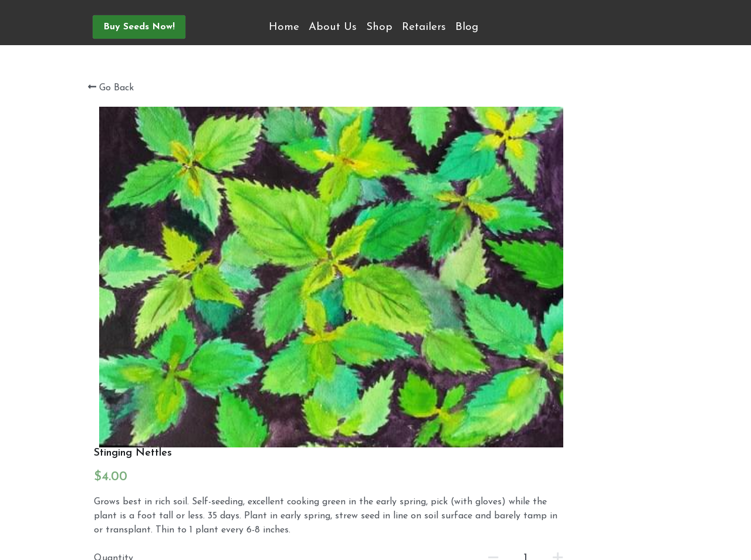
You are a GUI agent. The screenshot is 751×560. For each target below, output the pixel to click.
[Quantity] (550, 247)
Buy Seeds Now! (139, 27)
